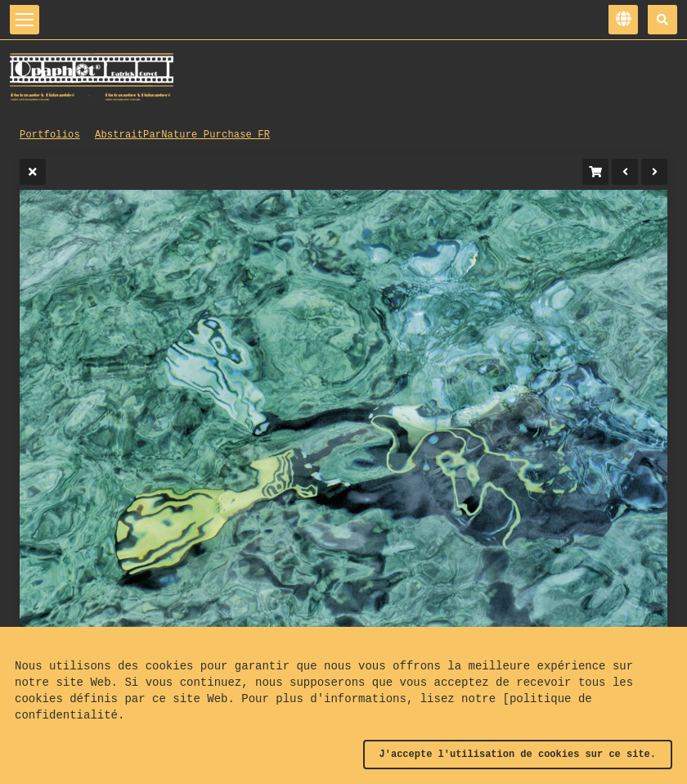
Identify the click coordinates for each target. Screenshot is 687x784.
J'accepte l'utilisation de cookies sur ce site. (518, 755)
